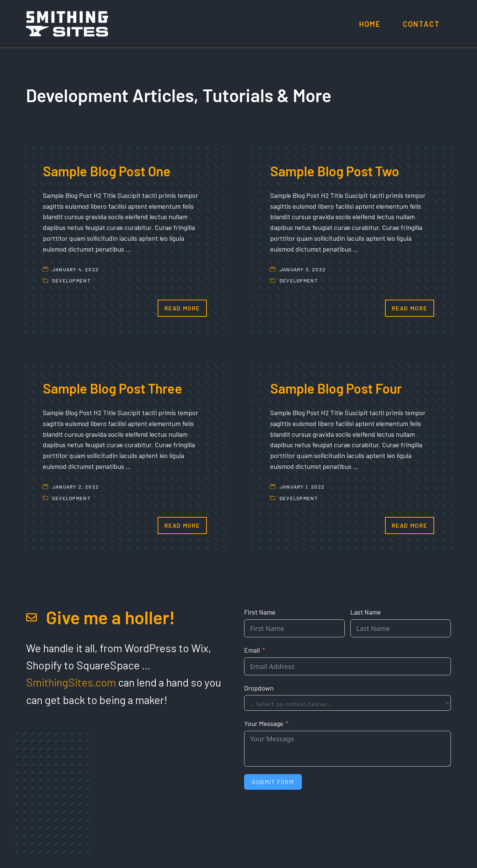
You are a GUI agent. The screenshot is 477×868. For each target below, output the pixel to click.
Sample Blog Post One (107, 171)
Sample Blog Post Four (336, 388)
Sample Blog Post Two (335, 171)
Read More (182, 308)
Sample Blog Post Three (113, 388)
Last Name (366, 612)
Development (72, 281)
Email (252, 650)
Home (370, 24)
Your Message (264, 723)
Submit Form (273, 782)
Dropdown (259, 688)
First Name (260, 612)
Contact (421, 24)
